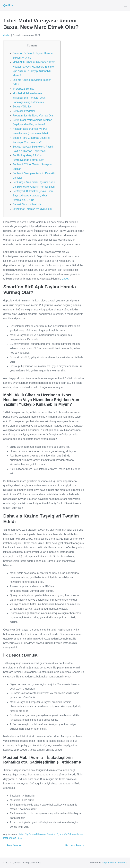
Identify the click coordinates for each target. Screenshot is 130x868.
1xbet (65, 279)
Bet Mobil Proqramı (24, 111)
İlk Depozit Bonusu (23, 89)
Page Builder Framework (114, 863)
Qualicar (9, 5)
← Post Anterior (12, 846)
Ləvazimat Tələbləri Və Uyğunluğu (33, 209)
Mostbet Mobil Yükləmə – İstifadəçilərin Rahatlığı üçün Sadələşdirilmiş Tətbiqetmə (29, 98)
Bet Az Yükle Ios (22, 107)
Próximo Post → (75, 846)
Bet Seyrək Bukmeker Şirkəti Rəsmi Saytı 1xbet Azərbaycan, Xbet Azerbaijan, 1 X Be (33, 196)
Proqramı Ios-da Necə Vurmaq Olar (33, 116)
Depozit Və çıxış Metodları (28, 204)
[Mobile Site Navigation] (125, 6)
